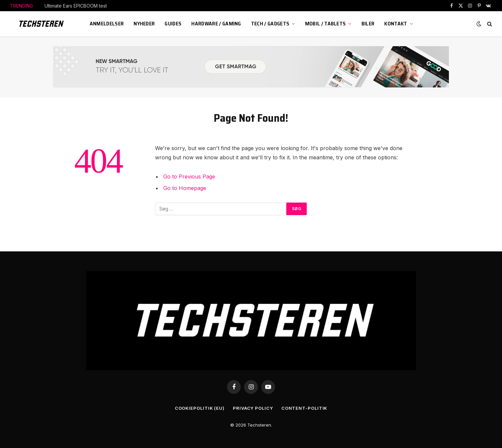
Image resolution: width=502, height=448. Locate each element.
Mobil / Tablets (326, 24)
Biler (368, 24)
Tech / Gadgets (270, 24)
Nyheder (144, 24)
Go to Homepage (185, 188)
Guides (173, 24)
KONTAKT (396, 24)
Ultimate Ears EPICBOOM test (76, 6)
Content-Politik (304, 408)
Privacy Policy (253, 408)
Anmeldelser (107, 24)
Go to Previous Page (189, 176)
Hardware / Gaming (216, 24)
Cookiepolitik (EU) (200, 408)
